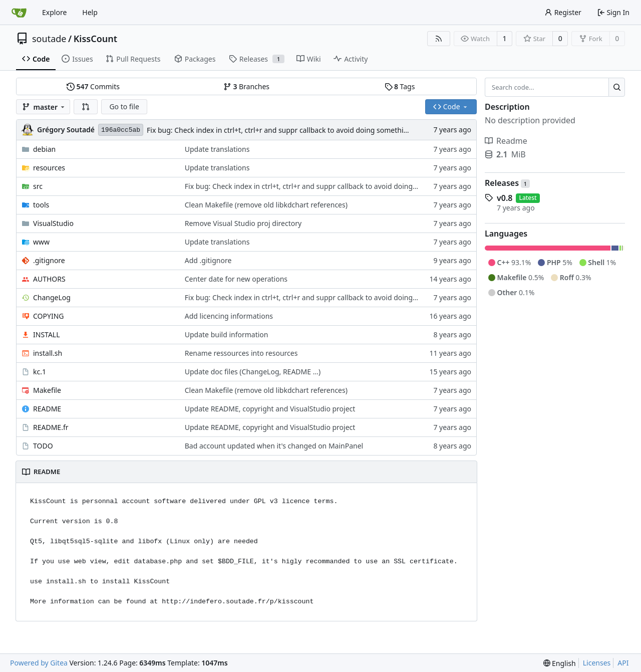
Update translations (217, 149)
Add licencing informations (229, 316)
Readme (506, 141)
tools (41, 205)
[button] (86, 107)
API (623, 663)
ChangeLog (52, 297)
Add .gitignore (208, 260)
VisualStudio (53, 223)
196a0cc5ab (121, 130)
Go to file (124, 106)
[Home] (19, 13)
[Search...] (617, 87)
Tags (400, 86)
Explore (54, 12)
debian (44, 149)
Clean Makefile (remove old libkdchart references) (266, 205)
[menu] (560, 663)
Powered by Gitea (39, 663)
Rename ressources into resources (241, 353)
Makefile (47, 390)
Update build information (227, 334)
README (47, 409)
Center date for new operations (236, 279)
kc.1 (40, 372)
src (38, 186)
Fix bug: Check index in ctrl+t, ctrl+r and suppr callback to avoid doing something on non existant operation (323, 130)
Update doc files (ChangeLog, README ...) (253, 372)
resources (49, 168)
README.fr (51, 427)
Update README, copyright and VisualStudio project (270, 409)
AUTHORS (49, 279)
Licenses (597, 663)
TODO (43, 446)
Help (90, 12)
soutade (49, 39)
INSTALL (47, 334)
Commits (93, 86)
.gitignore (49, 260)
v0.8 (505, 198)
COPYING (48, 316)
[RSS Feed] (439, 39)
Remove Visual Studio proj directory (243, 223)
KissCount (95, 39)
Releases (507, 183)
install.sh (48, 353)
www (41, 242)
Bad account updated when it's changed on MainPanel (274, 446)
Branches (246, 86)
